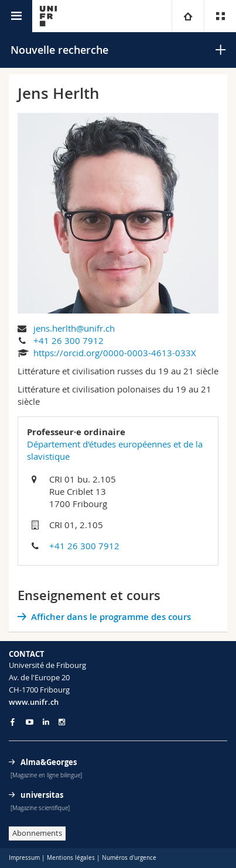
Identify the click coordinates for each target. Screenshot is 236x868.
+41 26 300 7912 (69, 340)
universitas (42, 795)
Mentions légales (71, 858)
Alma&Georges (49, 762)
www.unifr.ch (34, 702)
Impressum (24, 858)
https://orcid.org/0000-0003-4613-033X (115, 353)
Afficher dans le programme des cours (111, 617)
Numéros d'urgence (129, 858)
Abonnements (37, 833)
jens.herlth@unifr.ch (74, 328)
